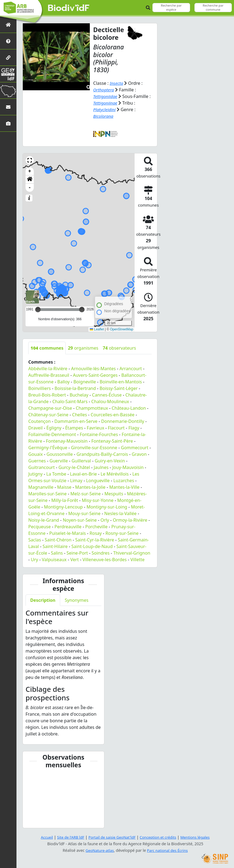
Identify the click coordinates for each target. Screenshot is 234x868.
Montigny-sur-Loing (107, 507)
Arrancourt (131, 369)
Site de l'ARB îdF (68, 837)
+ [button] (30, 171)
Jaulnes (101, 467)
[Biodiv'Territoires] (8, 90)
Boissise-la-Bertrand (75, 388)
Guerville (59, 461)
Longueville (98, 481)
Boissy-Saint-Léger (119, 388)
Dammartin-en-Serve (76, 421)
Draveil (35, 428)
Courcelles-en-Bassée (113, 415)
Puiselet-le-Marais (67, 533)
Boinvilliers (40, 388)
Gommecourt (135, 448)
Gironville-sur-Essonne (94, 448)
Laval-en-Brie (83, 474)
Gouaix (36, 454)
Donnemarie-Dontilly (123, 421)
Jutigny (35, 474)
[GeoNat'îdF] (8, 74)
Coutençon (40, 421)
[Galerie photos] (8, 123)
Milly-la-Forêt (65, 500)
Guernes (37, 461)
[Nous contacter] (8, 107)
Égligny (54, 428)
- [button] (30, 188)
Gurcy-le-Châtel (74, 467)
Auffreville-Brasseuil (49, 375)
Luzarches (124, 481)
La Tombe (56, 474)
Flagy (134, 428)
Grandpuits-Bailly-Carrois (102, 454)
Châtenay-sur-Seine (48, 415)
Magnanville (41, 487)
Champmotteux (92, 408)
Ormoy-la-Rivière (130, 520)
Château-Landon (129, 408)
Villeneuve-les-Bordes (105, 560)
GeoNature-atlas (99, 850)
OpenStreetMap (122, 329)
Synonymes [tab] (77, 600)
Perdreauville (68, 527)
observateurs (119, 348)
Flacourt (116, 428)
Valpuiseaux (54, 560)
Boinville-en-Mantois (121, 382)
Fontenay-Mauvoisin (67, 441)
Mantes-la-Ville (124, 487)
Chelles (80, 415)
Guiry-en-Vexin (110, 461)
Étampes (74, 428)
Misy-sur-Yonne (98, 500)
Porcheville (96, 527)
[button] (30, 160)
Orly (105, 520)
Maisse (64, 487)
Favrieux (96, 428)
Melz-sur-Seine (86, 494)
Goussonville (60, 454)
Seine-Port (77, 553)
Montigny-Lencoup (63, 507)
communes (47, 348)
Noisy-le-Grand (44, 520)
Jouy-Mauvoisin (128, 467)
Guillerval (81, 461)
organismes (83, 348)
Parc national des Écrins (168, 850)
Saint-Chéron (58, 540)
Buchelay (79, 395)
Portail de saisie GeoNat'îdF (112, 837)
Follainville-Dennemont (52, 434)
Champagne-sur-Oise (50, 408)
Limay (76, 481)
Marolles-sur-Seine (48, 494)
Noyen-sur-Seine (80, 520)
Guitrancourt (41, 467)
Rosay (96, 533)
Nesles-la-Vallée (121, 513)
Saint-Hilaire (55, 546)
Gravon (139, 454)
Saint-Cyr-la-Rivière (95, 540)
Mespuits (114, 494)
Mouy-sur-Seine (85, 513)
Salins (57, 553)
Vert (75, 560)
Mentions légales (198, 837)
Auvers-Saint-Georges (95, 375)
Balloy (64, 382)
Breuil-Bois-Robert (47, 395)
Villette (138, 560)
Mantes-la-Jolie (90, 487)
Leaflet (97, 329)
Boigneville (85, 382)
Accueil (44, 837)
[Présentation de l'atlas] (8, 41)
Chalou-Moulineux (110, 401)
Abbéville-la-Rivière (48, 369)
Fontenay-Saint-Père (112, 441)
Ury (34, 560)
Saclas (35, 540)
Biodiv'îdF (69, 8)
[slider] (82, 310)
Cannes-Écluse (107, 395)
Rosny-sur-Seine (122, 533)
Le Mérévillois (115, 474)
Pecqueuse (40, 527)
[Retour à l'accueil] (8, 25)
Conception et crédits (159, 837)
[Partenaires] (8, 57)
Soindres (101, 553)
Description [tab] (43, 600)
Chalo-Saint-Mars (70, 401)
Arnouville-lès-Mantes (94, 369)
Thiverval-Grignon (132, 553)
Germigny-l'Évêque (48, 448)
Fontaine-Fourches (99, 434)
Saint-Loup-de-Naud (92, 546)
